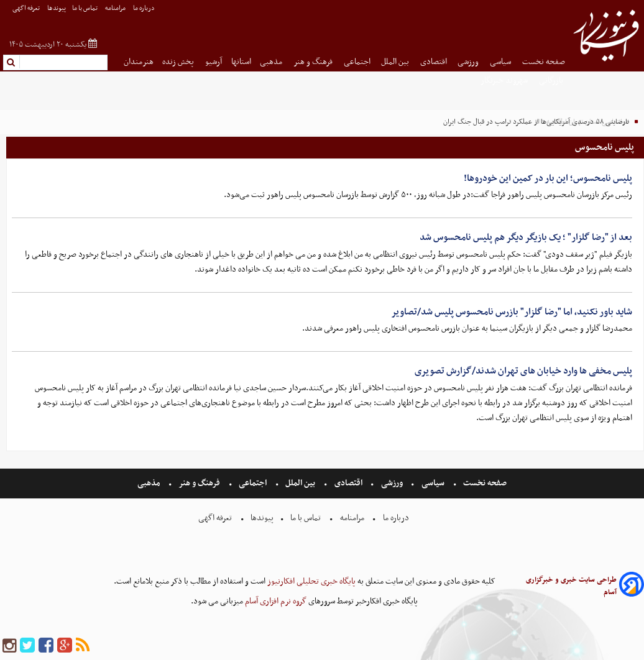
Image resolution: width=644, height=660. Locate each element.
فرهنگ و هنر (314, 62)
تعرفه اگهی (27, 8)
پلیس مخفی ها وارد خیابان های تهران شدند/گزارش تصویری (523, 371)
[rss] (83, 646)
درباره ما (145, 8)
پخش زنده (179, 62)
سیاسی (501, 62)
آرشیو (214, 62)
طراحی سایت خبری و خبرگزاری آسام (571, 586)
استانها (241, 62)
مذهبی (272, 62)
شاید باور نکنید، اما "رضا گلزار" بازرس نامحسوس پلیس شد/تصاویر (512, 312)
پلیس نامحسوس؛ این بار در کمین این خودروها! (548, 178)
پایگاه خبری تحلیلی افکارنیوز (310, 581)
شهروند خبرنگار (505, 80)
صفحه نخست (544, 62)
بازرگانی (552, 80)
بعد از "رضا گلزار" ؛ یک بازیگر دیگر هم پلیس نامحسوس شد (526, 237)
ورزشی (469, 62)
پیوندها (57, 8)
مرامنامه (116, 8)
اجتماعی (358, 62)
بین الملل (396, 62)
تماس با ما (85, 8)
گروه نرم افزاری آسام (275, 601)
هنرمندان (139, 62)
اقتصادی (435, 62)
